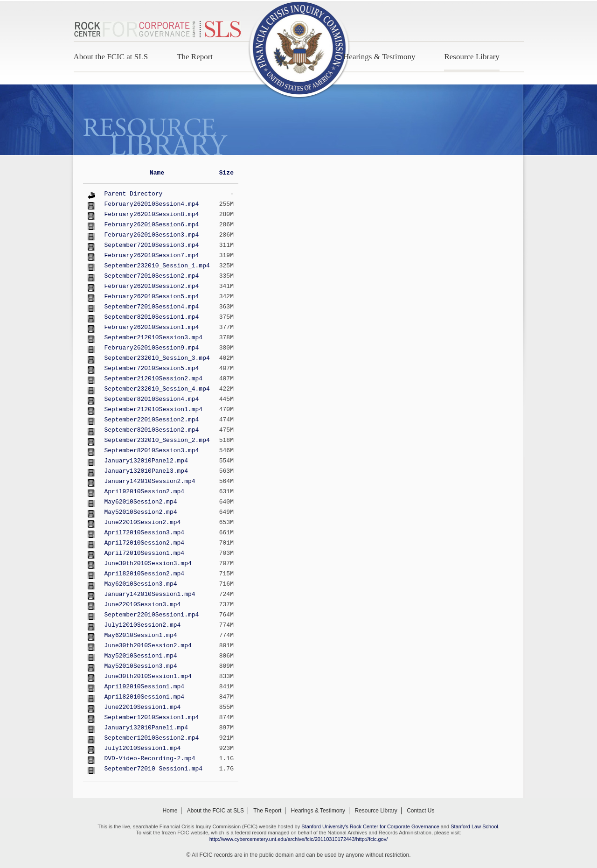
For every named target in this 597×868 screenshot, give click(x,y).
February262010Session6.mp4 (152, 225)
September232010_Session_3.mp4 (157, 358)
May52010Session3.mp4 (141, 666)
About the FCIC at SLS (111, 57)
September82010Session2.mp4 (152, 430)
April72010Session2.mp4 (145, 543)
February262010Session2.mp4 (152, 286)
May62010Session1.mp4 (141, 635)
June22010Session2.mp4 (143, 522)
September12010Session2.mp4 (152, 738)
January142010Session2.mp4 (150, 481)
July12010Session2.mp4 (143, 625)
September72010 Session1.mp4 (154, 769)
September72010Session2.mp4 (152, 276)
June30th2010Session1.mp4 (148, 676)
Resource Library (472, 57)
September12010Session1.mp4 (152, 717)
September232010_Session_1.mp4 (157, 266)
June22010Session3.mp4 (143, 605)
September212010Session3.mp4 (154, 338)
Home (170, 811)
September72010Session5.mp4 (152, 368)
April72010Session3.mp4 (145, 533)
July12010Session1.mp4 (143, 748)
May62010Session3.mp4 (141, 584)
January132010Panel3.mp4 (146, 471)
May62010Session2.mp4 (141, 502)
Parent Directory (134, 194)
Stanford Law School (474, 826)
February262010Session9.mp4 (152, 348)
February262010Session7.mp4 (152, 255)
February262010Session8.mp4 (152, 214)
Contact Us (420, 811)
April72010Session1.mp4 (145, 553)
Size (226, 173)
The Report (195, 57)
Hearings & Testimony (379, 57)
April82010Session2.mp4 (145, 574)
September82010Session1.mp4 (152, 317)
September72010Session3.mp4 (152, 245)
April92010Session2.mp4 (145, 492)
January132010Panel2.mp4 (146, 461)
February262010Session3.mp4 (152, 235)
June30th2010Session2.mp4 (148, 646)
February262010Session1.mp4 (152, 327)
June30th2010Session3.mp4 (148, 563)
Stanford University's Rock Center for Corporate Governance (370, 826)
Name (157, 173)
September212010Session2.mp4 (154, 379)
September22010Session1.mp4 (152, 615)
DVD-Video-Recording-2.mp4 (150, 759)
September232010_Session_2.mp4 (157, 440)
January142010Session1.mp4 (150, 594)
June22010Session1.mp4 (143, 707)
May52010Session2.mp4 (141, 512)
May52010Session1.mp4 (141, 656)
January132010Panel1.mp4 (146, 728)
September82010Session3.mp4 (152, 451)
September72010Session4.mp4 (152, 307)
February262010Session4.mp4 (152, 204)
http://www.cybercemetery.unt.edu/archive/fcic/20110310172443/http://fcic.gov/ (299, 839)
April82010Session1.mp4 (145, 697)
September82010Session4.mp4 (152, 399)
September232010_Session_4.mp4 (157, 389)
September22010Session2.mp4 (152, 420)
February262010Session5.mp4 (152, 297)
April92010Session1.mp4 (145, 687)
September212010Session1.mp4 (154, 409)
